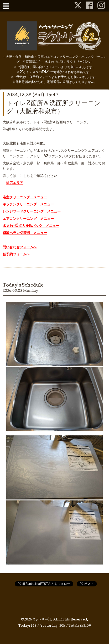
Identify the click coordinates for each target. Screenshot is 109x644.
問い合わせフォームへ (20, 248)
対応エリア (15, 183)
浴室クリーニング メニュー (25, 198)
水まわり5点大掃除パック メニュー (31, 226)
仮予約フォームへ (16, 255)
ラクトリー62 (42, 620)
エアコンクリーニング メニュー (28, 219)
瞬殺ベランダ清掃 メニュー (25, 233)
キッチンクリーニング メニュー (28, 205)
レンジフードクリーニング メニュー (32, 212)
